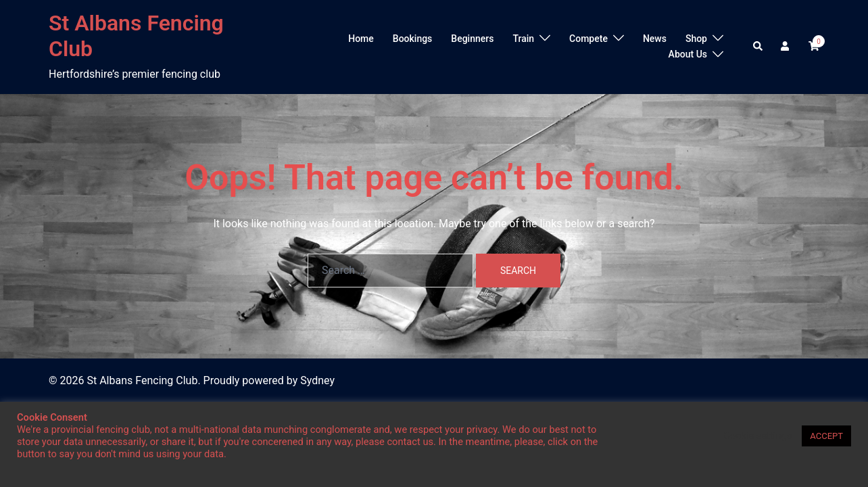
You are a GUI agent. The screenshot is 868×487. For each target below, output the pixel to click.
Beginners (472, 39)
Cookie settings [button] (757, 436)
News (655, 39)
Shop (696, 39)
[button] (758, 47)
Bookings (413, 39)
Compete (588, 39)
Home (361, 39)
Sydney (317, 380)
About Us (688, 54)
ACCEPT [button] (826, 436)
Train (523, 39)
